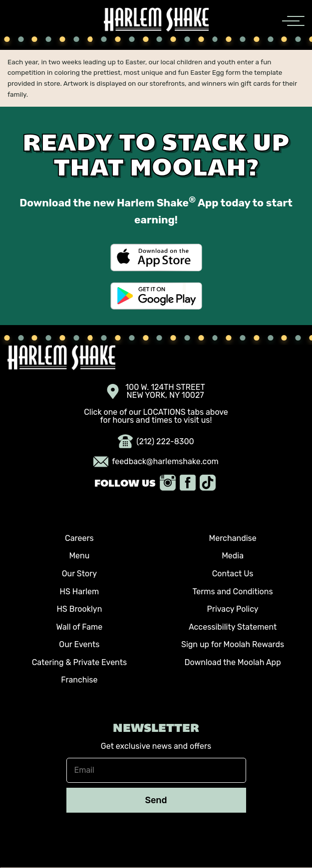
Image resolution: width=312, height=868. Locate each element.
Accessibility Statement (233, 627)
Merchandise (232, 538)
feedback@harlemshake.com (156, 462)
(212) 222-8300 (156, 442)
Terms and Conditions (233, 592)
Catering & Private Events (79, 662)
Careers (79, 538)
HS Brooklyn (79, 609)
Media (233, 556)
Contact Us (233, 574)
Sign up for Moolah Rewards (233, 644)
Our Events (79, 644)
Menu (79, 556)
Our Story (79, 574)
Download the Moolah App (232, 662)
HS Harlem (80, 592)
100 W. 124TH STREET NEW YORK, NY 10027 (156, 391)
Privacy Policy (233, 609)
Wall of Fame (80, 627)
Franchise (79, 680)
